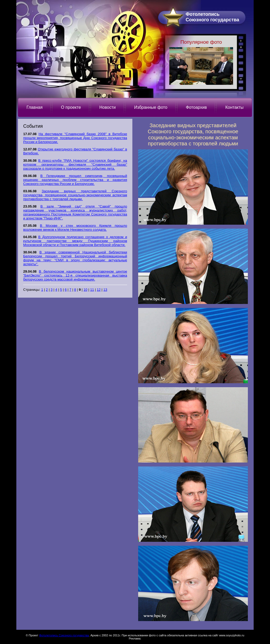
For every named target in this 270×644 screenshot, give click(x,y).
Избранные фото (151, 107)
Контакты (234, 107)
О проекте (71, 107)
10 (85, 290)
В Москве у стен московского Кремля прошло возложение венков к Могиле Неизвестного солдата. (75, 228)
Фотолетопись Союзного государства (64, 635)
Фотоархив (196, 107)
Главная (34, 107)
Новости (108, 107)
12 (99, 290)
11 (92, 290)
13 (105, 290)
